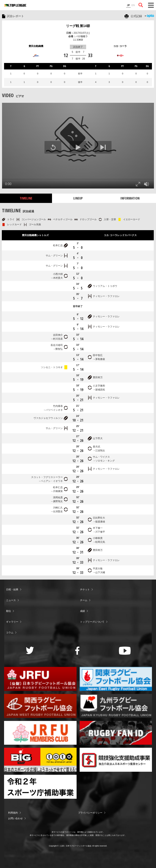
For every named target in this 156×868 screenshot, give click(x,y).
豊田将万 (98, 377)
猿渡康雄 (100, 522)
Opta (150, 16)
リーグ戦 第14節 (78, 26)
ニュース (11, 600)
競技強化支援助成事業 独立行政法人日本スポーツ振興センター (116, 760)
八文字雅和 (99, 386)
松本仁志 (58, 245)
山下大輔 (100, 572)
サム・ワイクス (101, 457)
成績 (82, 611)
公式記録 (136, 16)
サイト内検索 (141, 5)
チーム (84, 600)
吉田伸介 (58, 335)
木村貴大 (58, 278)
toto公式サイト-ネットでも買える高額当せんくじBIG (40, 760)
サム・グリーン (54, 256)
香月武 (96, 447)
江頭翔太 (100, 451)
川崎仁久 (58, 508)
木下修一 (98, 528)
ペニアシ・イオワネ (52, 481)
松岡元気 (100, 542)
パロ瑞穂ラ (82, 36)
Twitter (30, 650)
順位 (9, 611)
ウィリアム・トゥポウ (105, 286)
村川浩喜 (58, 339)
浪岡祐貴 (58, 497)
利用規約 (13, 813)
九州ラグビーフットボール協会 (116, 706)
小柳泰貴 (98, 538)
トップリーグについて (92, 622)
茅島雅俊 (100, 359)
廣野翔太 (58, 501)
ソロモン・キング (105, 461)
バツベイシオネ (54, 410)
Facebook (77, 651)
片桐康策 (58, 491)
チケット (85, 590)
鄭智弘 (59, 349)
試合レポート (15, 16)
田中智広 (98, 355)
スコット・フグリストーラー (47, 477)
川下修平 (100, 532)
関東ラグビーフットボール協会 (116, 679)
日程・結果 (12, 590)
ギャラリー (12, 622)
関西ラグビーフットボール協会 (40, 706)
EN (133, 5)
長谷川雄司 (57, 345)
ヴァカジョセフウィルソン (48, 418)
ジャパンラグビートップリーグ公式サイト (15, 5)
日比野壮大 (99, 518)
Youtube (125, 651)
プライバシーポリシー (90, 813)
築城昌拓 (100, 390)
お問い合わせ (15, 818)
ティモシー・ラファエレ (106, 296)
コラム (10, 633)
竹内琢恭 (58, 406)
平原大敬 (98, 569)
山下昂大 (98, 438)
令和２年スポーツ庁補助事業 (40, 787)
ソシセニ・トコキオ (52, 367)
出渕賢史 (58, 511)
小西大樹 (58, 274)
